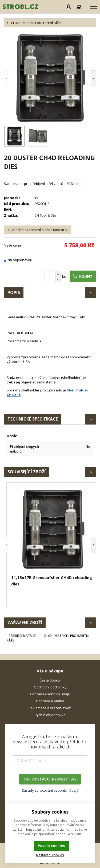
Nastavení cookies (50, 855)
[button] (15, 78)
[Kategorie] (94, 7)
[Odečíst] (58, 280)
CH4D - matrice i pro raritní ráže (48, 638)
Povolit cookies (51, 846)
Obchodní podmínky (50, 687)
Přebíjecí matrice (22, 636)
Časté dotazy (50, 680)
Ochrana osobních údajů (50, 694)
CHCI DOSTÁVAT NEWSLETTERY (50, 779)
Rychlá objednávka (50, 715)
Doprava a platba (50, 701)
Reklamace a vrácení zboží (50, 708)
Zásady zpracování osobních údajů (50, 790)
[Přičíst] (58, 274)
